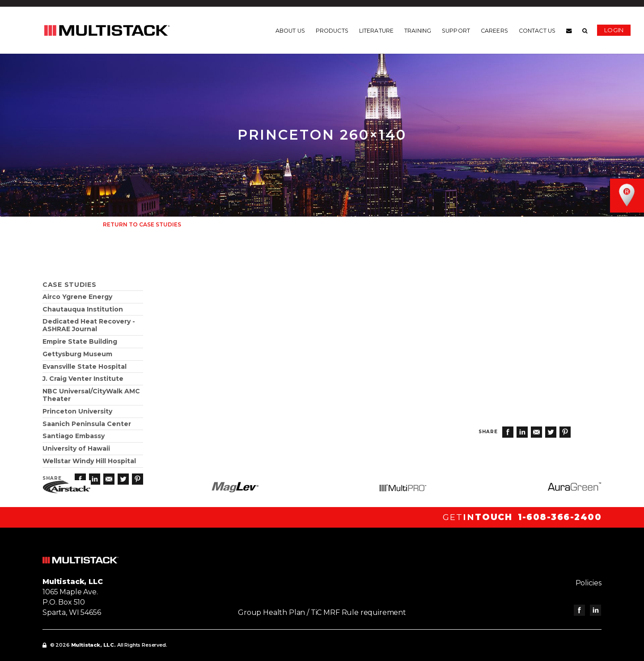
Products (332, 31)
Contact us (537, 31)
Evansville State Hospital (85, 367)
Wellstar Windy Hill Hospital (89, 461)
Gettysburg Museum (77, 354)
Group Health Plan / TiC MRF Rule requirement (322, 612)
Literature (376, 31)
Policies (589, 583)
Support (456, 31)
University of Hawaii (76, 448)
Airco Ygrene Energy (77, 297)
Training (418, 31)
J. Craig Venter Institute (83, 379)
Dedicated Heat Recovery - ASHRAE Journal (89, 325)
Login (614, 30)
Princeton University (77, 411)
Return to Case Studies (142, 224)
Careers (494, 31)
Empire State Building (80, 341)
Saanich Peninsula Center (87, 424)
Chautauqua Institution (83, 309)
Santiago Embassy (74, 436)
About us (290, 31)
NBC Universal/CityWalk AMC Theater (91, 395)
